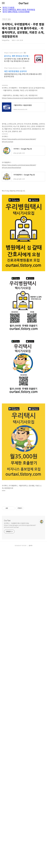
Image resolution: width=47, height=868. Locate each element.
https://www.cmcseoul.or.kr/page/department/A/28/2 (22, 98)
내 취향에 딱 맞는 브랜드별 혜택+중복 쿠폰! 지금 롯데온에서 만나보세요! (17, 60)
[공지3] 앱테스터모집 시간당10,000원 (16, 12)
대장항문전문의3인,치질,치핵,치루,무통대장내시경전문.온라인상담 (23, 75)
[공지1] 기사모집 (8, 7)
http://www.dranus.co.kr (13, 68)
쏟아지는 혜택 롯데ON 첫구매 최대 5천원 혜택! (16, 56)
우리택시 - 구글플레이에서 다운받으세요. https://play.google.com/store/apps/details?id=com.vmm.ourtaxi (20, 555)
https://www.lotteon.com (13, 53)
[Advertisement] (23, 516)
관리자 (31, 844)
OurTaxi (23, 3)
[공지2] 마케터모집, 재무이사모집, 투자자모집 (19, 9)
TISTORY (24, 844)
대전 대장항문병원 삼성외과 (15, 71)
